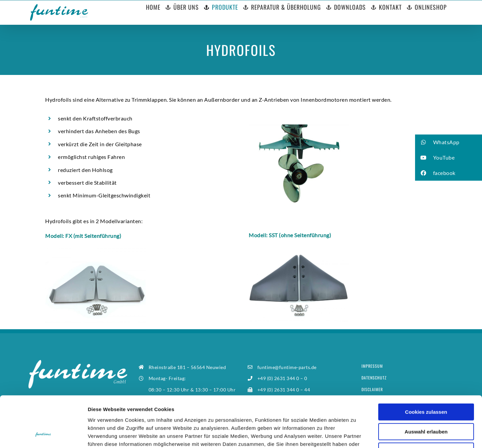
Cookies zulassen (426, 366)
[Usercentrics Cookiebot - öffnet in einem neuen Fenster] (43, 435)
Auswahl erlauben (426, 386)
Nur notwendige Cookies (426, 405)
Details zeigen (356, 435)
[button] (449, 142)
